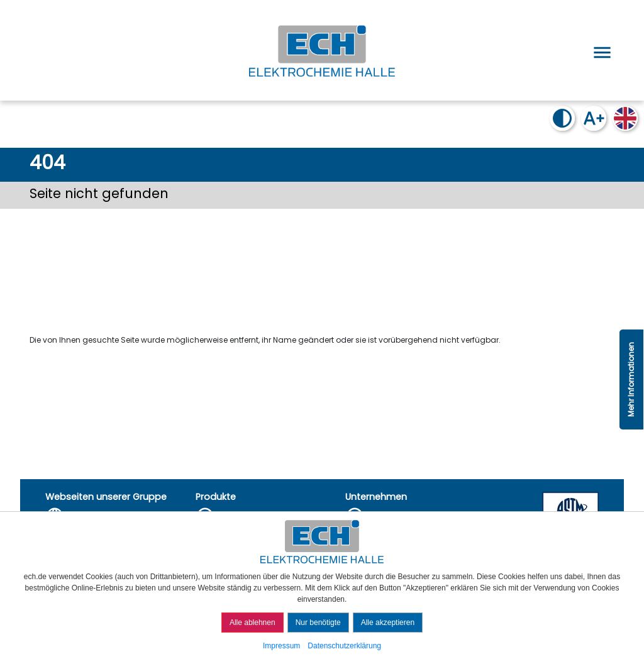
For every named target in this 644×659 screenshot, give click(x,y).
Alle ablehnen (253, 623)
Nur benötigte (318, 623)
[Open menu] (600, 50)
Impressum (281, 646)
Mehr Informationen (631, 379)
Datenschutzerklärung (344, 646)
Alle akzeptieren (388, 623)
